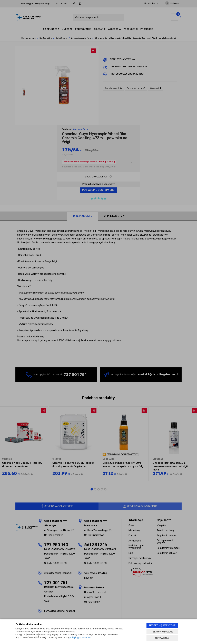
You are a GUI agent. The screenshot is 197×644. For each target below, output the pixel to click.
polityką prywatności (80, 637)
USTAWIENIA (162, 638)
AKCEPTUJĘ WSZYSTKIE (162, 625)
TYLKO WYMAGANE (162, 632)
